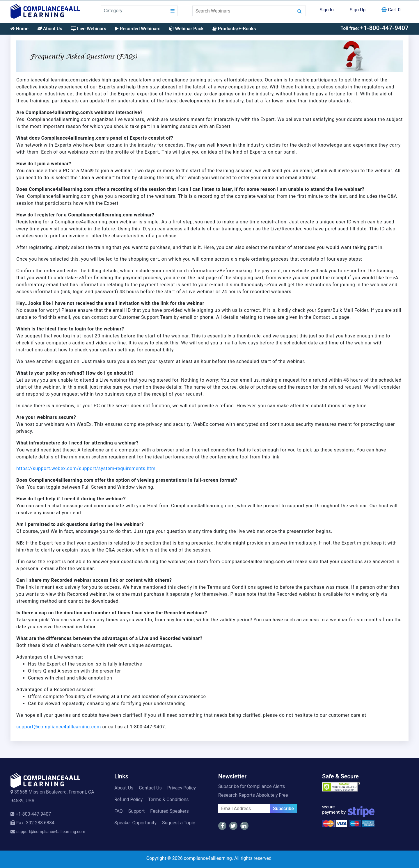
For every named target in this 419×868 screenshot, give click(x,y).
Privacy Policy (182, 788)
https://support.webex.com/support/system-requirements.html (87, 468)
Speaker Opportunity (135, 823)
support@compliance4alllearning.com (59, 727)
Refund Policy (128, 799)
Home (19, 29)
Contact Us (150, 788)
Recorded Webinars (138, 29)
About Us (50, 29)
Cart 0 (391, 10)
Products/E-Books (234, 29)
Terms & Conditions (168, 799)
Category (113, 11)
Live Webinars (89, 29)
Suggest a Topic (179, 823)
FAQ (119, 811)
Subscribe (283, 809)
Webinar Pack (186, 29)
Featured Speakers (169, 811)
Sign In (326, 10)
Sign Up (358, 10)
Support (136, 811)
